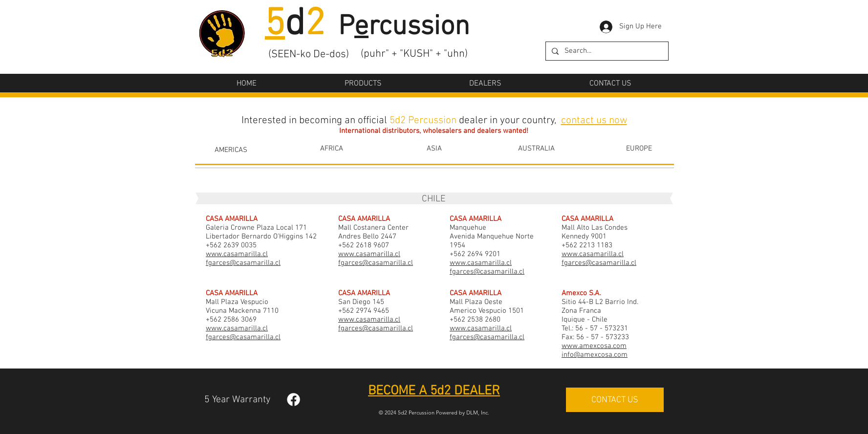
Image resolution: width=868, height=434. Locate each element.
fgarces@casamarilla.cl (243, 263)
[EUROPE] (639, 149)
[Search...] (606, 51)
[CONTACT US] (615, 400)
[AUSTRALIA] (536, 149)
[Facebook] (293, 400)
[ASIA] (434, 149)
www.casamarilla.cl (237, 254)
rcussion (419, 27)
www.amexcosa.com (594, 346)
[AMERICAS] (231, 150)
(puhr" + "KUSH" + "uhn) (414, 54)
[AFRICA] (331, 149)
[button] (363, 84)
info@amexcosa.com (595, 355)
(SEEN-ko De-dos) (309, 54)
